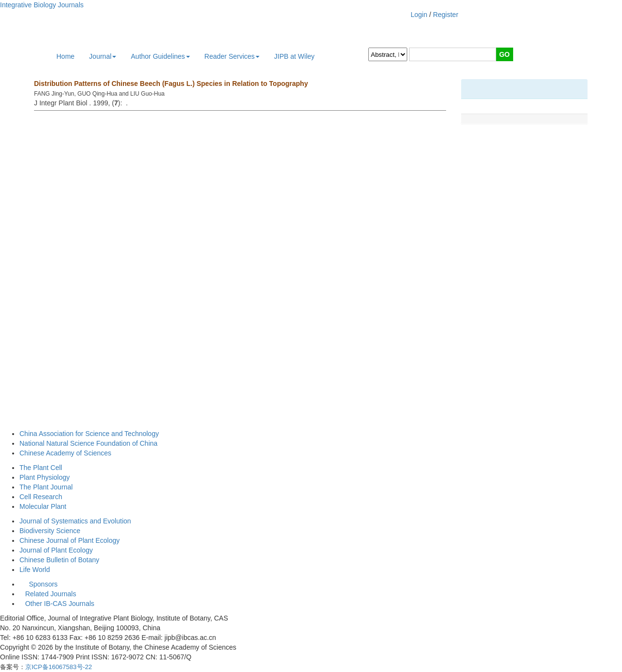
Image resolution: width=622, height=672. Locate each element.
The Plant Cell (41, 468)
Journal (103, 56)
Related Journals (49, 594)
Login (419, 15)
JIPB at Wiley (294, 56)
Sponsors (41, 584)
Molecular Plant (43, 506)
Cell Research (41, 497)
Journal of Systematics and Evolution (75, 521)
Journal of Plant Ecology (56, 550)
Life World (35, 570)
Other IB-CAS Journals (57, 604)
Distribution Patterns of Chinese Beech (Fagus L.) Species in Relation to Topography (171, 84)
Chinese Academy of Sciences (65, 453)
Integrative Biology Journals (42, 5)
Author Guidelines (160, 56)
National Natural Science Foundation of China (88, 443)
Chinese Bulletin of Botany (59, 560)
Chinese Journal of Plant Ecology (69, 540)
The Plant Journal (46, 487)
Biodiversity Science (50, 531)
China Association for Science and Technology (89, 434)
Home (65, 56)
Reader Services (232, 56)
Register (446, 15)
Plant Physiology (45, 477)
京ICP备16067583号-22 (59, 667)
